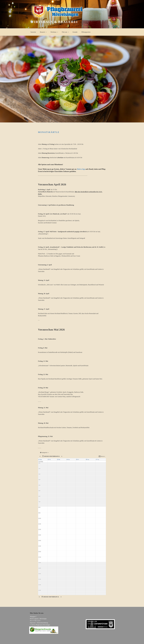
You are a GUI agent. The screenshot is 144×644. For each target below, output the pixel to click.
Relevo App (81, 169)
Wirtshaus (54, 32)
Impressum (33, 623)
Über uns (65, 32)
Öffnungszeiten (86, 32)
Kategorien (44, 453)
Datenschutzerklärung (42, 623)
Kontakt (75, 32)
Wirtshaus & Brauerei (54, 22)
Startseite (33, 32)
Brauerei (43, 32)
